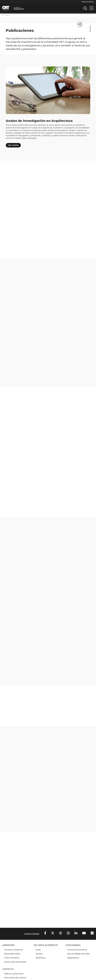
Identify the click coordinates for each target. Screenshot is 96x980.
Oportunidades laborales (78, 954)
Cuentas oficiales (32, 934)
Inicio (7, 15)
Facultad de (27, 6)
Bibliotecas (41, 958)
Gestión (39, 954)
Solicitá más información (15, 962)
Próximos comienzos (14, 950)
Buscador (85, 8)
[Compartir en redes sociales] (80, 24)
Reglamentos (73, 958)
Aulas (38, 950)
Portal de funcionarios (77, 950)
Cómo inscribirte (12, 958)
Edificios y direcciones (14, 974)
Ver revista (13, 145)
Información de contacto (15, 978)
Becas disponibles (12, 954)
